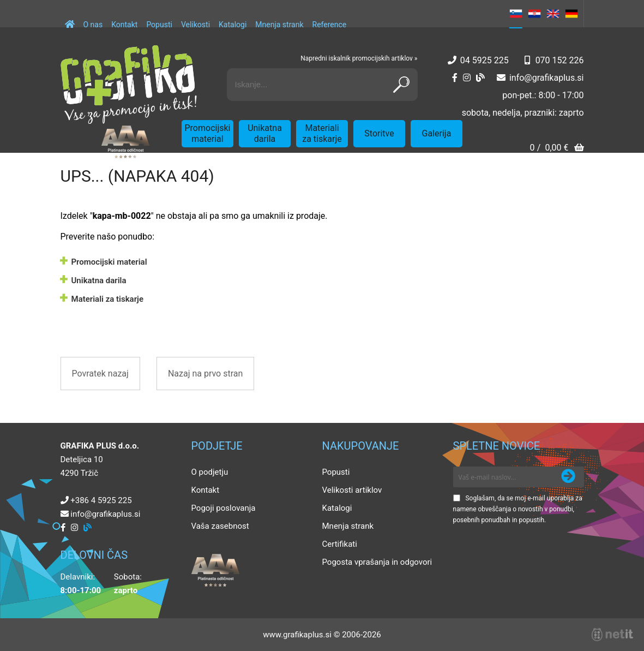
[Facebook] (455, 78)
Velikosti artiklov (352, 490)
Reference (330, 25)
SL (516, 14)
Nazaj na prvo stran (205, 374)
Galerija (437, 133)
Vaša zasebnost (220, 526)
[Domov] (70, 19)
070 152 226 (560, 60)
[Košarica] (556, 149)
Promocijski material (208, 133)
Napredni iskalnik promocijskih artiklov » (359, 58)
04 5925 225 (484, 60)
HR (534, 14)
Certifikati (340, 544)
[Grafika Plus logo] (129, 85)
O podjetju (210, 472)
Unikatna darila (265, 133)
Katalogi (233, 25)
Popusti (159, 25)
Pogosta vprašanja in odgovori (377, 562)
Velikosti (195, 25)
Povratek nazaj (100, 374)
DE (571, 14)
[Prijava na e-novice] (568, 477)
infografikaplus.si (547, 78)
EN (553, 14)
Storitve (379, 133)
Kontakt (124, 25)
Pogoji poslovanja (224, 508)
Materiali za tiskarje (322, 133)
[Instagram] (467, 78)
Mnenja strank (279, 25)
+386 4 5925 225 (101, 500)
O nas (93, 25)
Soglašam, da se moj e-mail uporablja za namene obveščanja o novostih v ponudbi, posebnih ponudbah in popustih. (518, 509)
